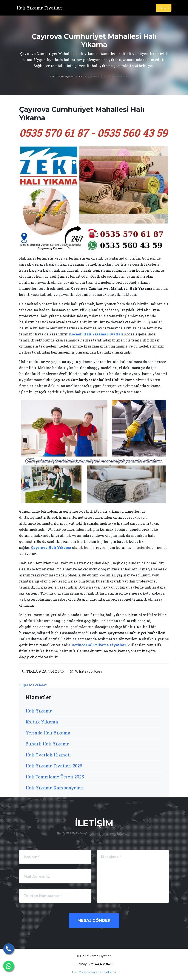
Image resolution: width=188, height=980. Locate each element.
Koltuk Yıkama (42, 722)
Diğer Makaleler (33, 685)
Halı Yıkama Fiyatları (62, 76)
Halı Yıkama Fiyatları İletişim (94, 972)
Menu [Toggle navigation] (164, 8)
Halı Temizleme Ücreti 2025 (55, 777)
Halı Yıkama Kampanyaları (55, 788)
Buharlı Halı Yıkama (47, 744)
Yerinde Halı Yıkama (48, 733)
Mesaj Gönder (94, 921)
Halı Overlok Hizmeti (48, 755)
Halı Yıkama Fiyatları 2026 (54, 766)
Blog (81, 76)
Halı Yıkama (39, 711)
